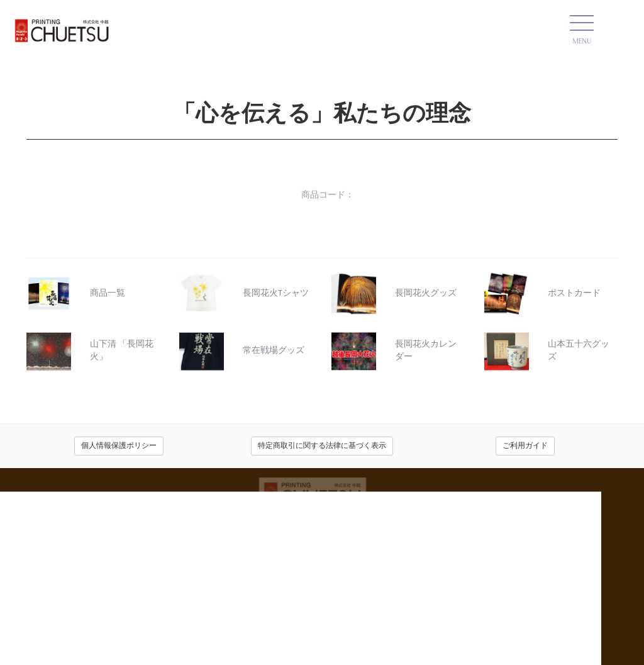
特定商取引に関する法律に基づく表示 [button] (322, 446)
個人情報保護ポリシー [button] (119, 446)
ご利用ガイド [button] (525, 446)
